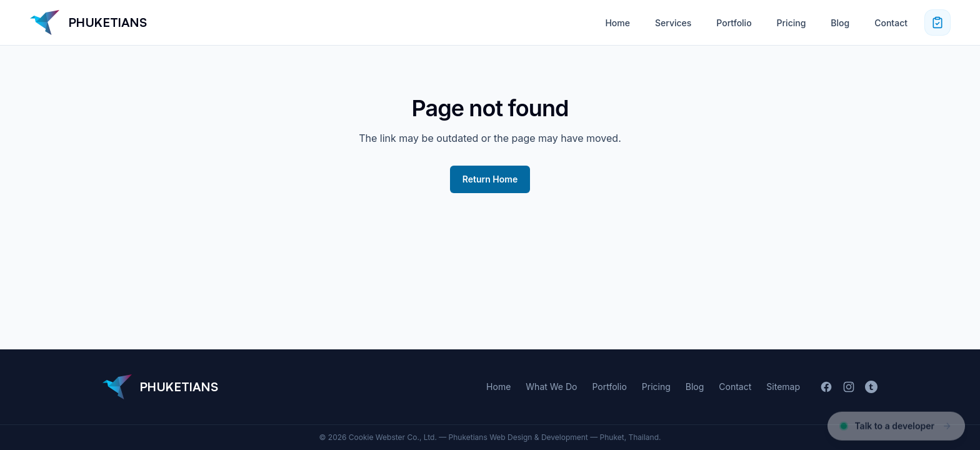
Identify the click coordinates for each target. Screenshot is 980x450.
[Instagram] (849, 387)
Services (673, 23)
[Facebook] (826, 387)
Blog (840, 23)
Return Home (490, 179)
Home (617, 23)
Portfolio (734, 23)
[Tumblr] (871, 387)
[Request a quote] (937, 22)
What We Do (551, 387)
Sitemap (783, 387)
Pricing (792, 23)
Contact (891, 23)
